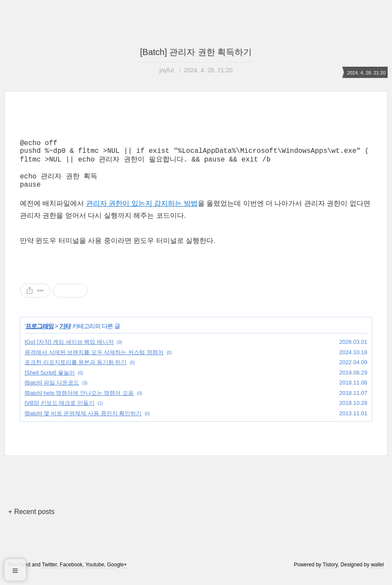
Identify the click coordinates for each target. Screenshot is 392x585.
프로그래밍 (40, 335)
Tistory (330, 573)
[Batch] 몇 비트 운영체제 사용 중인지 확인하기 (83, 422)
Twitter (50, 573)
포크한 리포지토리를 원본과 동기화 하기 (76, 371)
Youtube (95, 573)
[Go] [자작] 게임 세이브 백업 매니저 (69, 351)
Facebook (71, 573)
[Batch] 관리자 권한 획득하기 (196, 52)
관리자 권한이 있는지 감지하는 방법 (142, 212)
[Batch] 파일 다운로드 (52, 391)
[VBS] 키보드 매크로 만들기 (59, 412)
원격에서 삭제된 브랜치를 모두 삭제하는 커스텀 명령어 (94, 361)
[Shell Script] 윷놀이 (50, 381)
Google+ (117, 573)
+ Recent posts (31, 520)
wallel (377, 573)
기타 (65, 335)
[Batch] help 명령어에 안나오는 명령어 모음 (79, 402)
